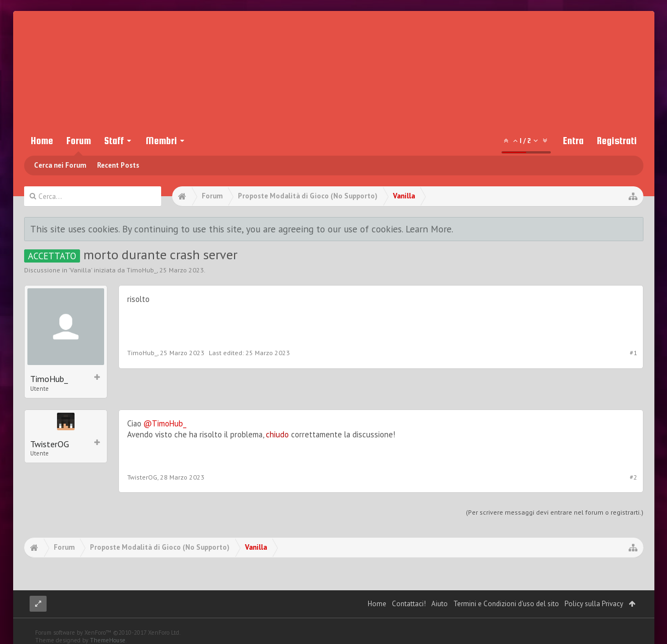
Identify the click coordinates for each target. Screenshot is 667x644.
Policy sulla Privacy (594, 604)
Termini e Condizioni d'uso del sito (506, 604)
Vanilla (81, 270)
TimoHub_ (142, 270)
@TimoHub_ (165, 423)
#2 (634, 477)
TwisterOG (50, 444)
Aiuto (440, 604)
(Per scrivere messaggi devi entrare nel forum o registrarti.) (555, 512)
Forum (79, 141)
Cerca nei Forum (60, 165)
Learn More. (429, 229)
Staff (114, 141)
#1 (634, 353)
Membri (161, 141)
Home (42, 141)
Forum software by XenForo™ (108, 632)
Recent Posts (118, 165)
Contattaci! (409, 604)
